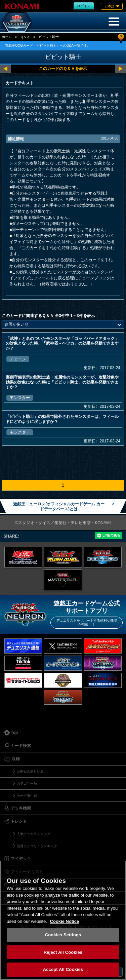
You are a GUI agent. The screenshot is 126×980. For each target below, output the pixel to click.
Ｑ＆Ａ (25, 37)
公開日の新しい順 (30, 771)
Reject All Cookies (63, 952)
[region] (63, 920)
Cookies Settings (63, 935)
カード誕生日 (27, 796)
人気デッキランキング (34, 834)
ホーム (7, 37)
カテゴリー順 (27, 783)
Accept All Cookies (63, 969)
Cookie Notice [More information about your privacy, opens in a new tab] (65, 921)
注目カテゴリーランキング (37, 846)
